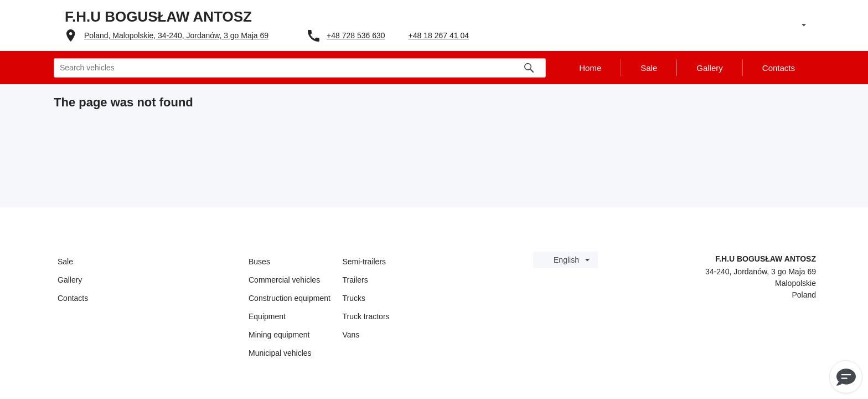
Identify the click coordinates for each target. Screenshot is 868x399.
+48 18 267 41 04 (439, 35)
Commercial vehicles (284, 280)
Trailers (355, 280)
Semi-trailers (365, 262)
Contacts (73, 298)
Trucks (354, 298)
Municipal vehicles (280, 353)
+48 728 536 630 (356, 35)
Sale (65, 262)
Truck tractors (366, 316)
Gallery (70, 280)
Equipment (267, 316)
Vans (351, 335)
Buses (259, 262)
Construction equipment (290, 298)
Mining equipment (279, 335)
